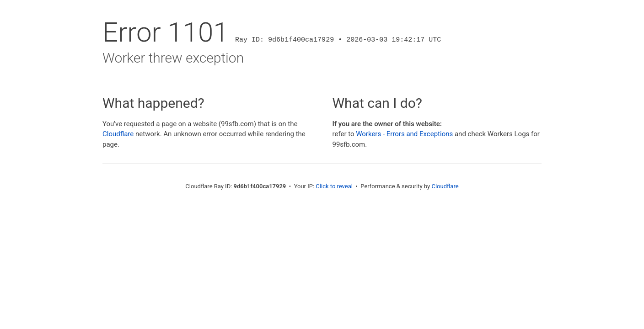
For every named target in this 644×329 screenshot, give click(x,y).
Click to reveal (334, 186)
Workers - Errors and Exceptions (404, 134)
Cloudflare (118, 134)
